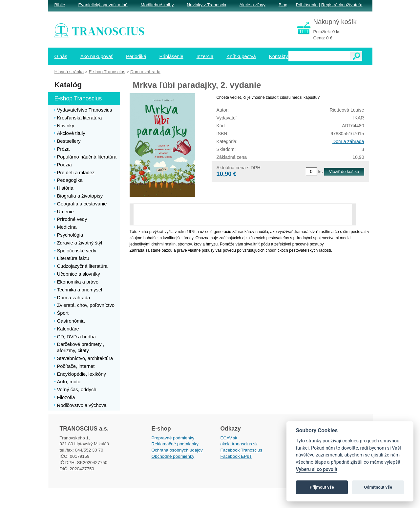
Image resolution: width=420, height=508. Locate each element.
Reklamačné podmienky (175, 444)
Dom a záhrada (348, 141)
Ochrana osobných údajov (177, 450)
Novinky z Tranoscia (206, 5)
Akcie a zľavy (252, 5)
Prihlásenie (306, 5)
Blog (283, 5)
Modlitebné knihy (157, 5)
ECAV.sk (229, 438)
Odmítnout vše (378, 487)
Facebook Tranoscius (241, 450)
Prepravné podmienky (173, 438)
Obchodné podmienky (173, 456)
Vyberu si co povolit (317, 469)
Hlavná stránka (69, 72)
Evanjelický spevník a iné (103, 5)
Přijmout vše (322, 487)
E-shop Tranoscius (107, 72)
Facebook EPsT (236, 456)
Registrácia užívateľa (342, 5)
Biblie (60, 5)
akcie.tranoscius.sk (239, 444)
